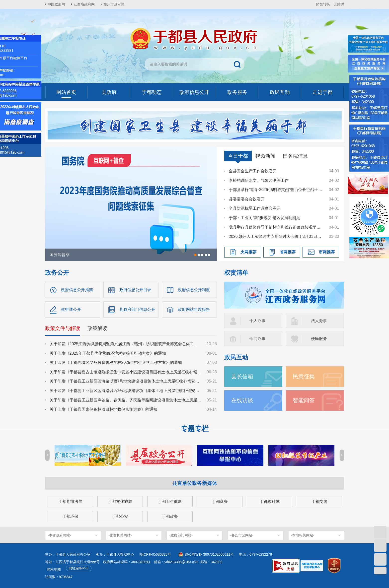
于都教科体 (270, 501)
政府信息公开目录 (135, 290)
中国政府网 (56, 4)
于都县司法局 (70, 501)
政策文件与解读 (63, 328)
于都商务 (220, 501)
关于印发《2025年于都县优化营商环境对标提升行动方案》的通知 (108, 353)
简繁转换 (323, 4)
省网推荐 (288, 252)
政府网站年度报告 (194, 309)
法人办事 (319, 321)
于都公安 (120, 516)
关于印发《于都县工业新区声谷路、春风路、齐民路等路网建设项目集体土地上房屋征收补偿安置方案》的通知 (126, 400)
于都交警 (319, 501)
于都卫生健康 (170, 501)
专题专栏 (195, 429)
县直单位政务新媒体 (195, 483)
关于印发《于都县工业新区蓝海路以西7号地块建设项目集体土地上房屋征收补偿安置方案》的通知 (126, 381)
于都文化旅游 (120, 501)
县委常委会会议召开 (247, 199)
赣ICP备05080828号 (155, 554)
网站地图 (54, 569)
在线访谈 (242, 400)
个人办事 (257, 321)
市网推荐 (327, 252)
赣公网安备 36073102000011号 (209, 554)
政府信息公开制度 (194, 290)
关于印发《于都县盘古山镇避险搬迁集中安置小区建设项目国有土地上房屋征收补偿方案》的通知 (126, 372)
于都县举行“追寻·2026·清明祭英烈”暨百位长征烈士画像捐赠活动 (276, 190)
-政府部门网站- (181, 535)
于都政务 (170, 516)
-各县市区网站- (242, 535)
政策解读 (97, 328)
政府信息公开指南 (77, 290)
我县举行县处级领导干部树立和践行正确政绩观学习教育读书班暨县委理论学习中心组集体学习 (276, 227)
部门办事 (257, 339)
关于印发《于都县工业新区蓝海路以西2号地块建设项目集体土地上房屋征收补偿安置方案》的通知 (126, 391)
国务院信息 (295, 156)
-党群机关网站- (120, 535)
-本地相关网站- (303, 535)
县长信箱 (242, 376)
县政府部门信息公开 (137, 309)
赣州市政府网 (114, 4)
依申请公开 (71, 309)
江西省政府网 (84, 4)
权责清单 (236, 273)
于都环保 (70, 516)
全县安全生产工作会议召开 (253, 171)
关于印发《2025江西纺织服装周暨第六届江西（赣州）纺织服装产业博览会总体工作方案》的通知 (126, 344)
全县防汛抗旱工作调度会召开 (255, 208)
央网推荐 (248, 252)
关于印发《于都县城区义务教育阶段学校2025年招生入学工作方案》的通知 (116, 362)
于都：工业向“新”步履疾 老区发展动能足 (265, 218)
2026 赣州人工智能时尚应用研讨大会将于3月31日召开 (276, 236)
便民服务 (319, 339)
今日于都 (238, 156)
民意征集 (304, 376)
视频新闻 (265, 156)
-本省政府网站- (59, 535)
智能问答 (304, 400)
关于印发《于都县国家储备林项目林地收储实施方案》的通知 (103, 409)
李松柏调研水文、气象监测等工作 (259, 180)
